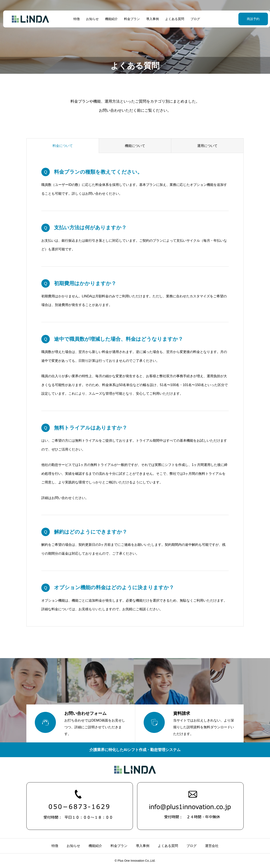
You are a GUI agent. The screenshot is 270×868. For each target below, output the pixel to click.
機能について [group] (135, 146)
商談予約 (243, 19)
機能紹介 (110, 19)
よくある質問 (173, 19)
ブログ (194, 19)
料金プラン (130, 19)
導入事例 (151, 19)
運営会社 (212, 846)
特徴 (75, 19)
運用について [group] (207, 146)
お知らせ (91, 19)
